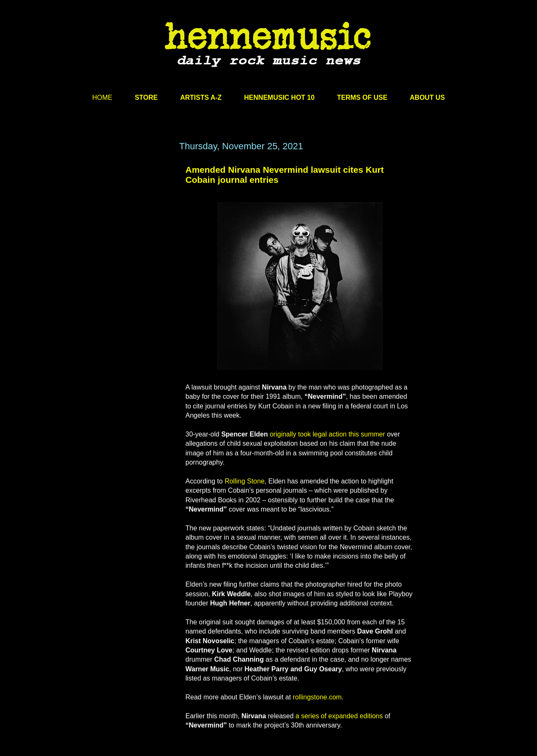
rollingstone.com (317, 697)
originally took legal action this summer (327, 434)
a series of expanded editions (339, 716)
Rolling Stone (244, 481)
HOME (102, 97)
